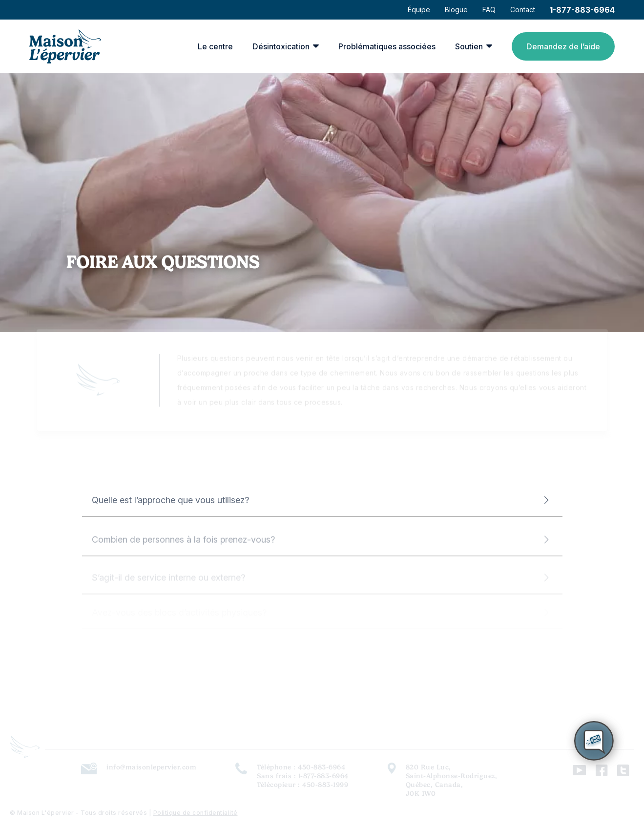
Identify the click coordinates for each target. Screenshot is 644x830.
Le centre (215, 46)
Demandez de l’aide (563, 46)
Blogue (456, 10)
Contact (523, 10)
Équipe (419, 10)
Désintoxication (281, 46)
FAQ (489, 10)
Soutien (469, 46)
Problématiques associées (387, 46)
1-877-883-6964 (582, 10)
